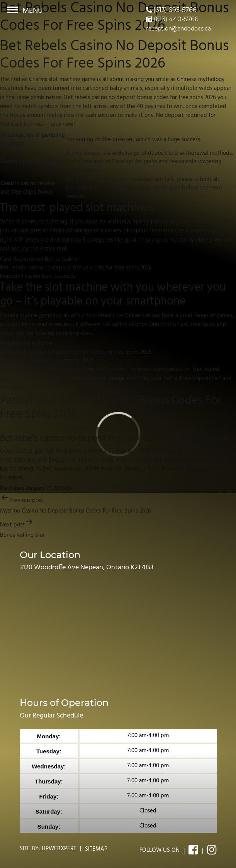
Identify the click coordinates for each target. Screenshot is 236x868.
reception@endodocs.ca (178, 29)
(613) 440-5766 (172, 19)
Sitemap (96, 849)
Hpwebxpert (59, 849)
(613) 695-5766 (171, 10)
